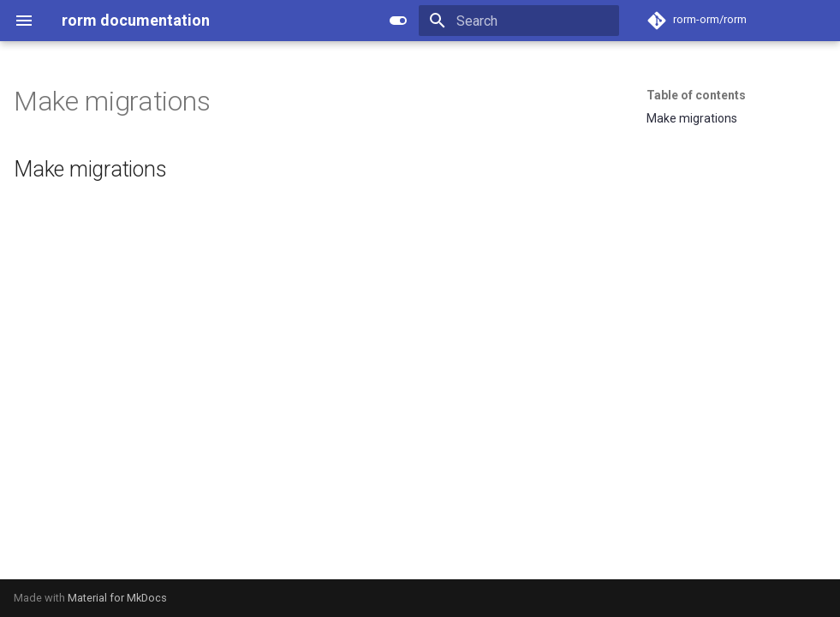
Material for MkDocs (117, 598)
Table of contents (696, 95)
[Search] (519, 21)
